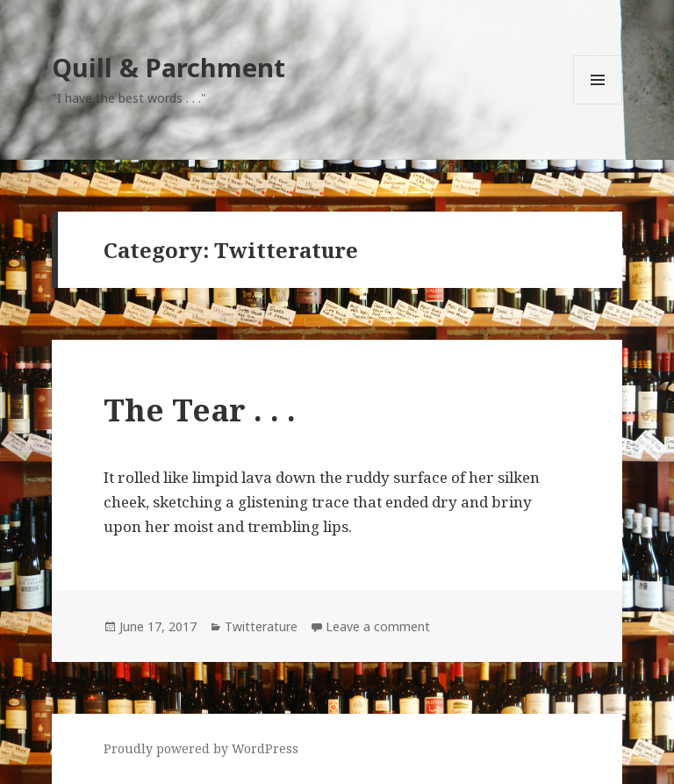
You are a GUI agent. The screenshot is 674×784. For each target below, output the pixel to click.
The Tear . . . (200, 410)
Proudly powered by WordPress (201, 748)
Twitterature (261, 626)
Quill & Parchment (168, 67)
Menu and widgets (598, 104)
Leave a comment (378, 626)
